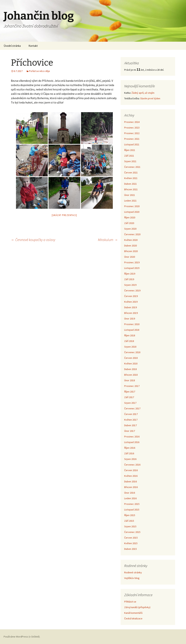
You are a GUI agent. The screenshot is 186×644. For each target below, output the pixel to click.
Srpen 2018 (130, 347)
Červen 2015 (131, 538)
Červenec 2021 (132, 167)
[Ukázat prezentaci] (64, 215)
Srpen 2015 (130, 526)
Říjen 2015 (130, 515)
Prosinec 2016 (132, 437)
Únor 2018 (130, 380)
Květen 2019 (131, 302)
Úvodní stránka (12, 46)
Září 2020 (129, 223)
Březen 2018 (131, 375)
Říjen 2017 (130, 392)
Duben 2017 (131, 425)
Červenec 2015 (132, 532)
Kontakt (33, 46)
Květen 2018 (131, 363)
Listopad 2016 (132, 442)
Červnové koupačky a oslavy (33, 240)
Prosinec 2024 (132, 122)
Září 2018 (129, 341)
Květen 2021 (131, 178)
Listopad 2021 (132, 144)
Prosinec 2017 (132, 386)
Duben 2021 (131, 184)
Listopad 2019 (132, 268)
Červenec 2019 (132, 290)
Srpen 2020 (130, 229)
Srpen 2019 (130, 285)
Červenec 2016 (132, 465)
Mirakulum (108, 240)
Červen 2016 (131, 470)
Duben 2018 (131, 369)
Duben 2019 (131, 307)
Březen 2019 (131, 313)
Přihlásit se (130, 602)
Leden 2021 (130, 201)
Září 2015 (129, 521)
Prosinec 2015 (132, 504)
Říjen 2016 (130, 448)
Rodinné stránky (133, 572)
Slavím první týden (150, 98)
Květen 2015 (131, 543)
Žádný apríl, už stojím (143, 93)
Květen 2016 (131, 476)
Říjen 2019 (130, 274)
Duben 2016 (131, 481)
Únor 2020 (130, 257)
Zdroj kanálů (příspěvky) (137, 607)
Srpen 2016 (130, 459)
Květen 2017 (131, 420)
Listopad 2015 (132, 510)
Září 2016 (129, 453)
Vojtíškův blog (132, 578)
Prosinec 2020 (132, 206)
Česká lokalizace (133, 618)
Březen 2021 (131, 189)
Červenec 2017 (132, 408)
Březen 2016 (131, 487)
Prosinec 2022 (132, 133)
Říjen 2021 (130, 150)
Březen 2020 (131, 251)
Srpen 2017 (130, 403)
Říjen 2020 (130, 217)
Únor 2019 (130, 319)
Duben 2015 (131, 549)
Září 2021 (129, 156)
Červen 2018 (131, 358)
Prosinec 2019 (132, 262)
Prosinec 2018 (132, 324)
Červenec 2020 (132, 234)
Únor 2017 (130, 431)
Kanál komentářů (133, 613)
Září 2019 (129, 279)
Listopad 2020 (132, 212)
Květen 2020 (131, 240)
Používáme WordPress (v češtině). (22, 637)
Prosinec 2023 (132, 128)
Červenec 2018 (132, 352)
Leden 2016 (130, 498)
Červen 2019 (131, 296)
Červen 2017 (131, 414)
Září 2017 (129, 397)
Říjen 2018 (130, 335)
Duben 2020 (131, 246)
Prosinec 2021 (132, 139)
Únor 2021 (130, 195)
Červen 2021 (131, 173)
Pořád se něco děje (40, 71)
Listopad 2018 (132, 330)
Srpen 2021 (130, 161)
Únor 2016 (130, 493)
